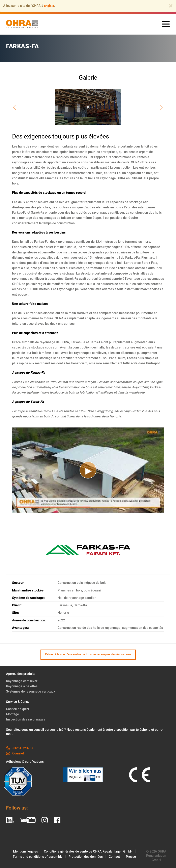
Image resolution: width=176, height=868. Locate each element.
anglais (49, 6)
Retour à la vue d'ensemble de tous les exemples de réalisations (88, 654)
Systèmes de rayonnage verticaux (31, 691)
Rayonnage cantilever (22, 681)
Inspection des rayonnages (26, 719)
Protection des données (86, 857)
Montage (12, 714)
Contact (114, 857)
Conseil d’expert (18, 709)
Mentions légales (25, 851)
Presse (131, 857)
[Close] (171, 6)
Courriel (15, 753)
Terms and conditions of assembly (38, 857)
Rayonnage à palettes (22, 686)
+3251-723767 (20, 748)
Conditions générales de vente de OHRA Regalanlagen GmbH (88, 851)
